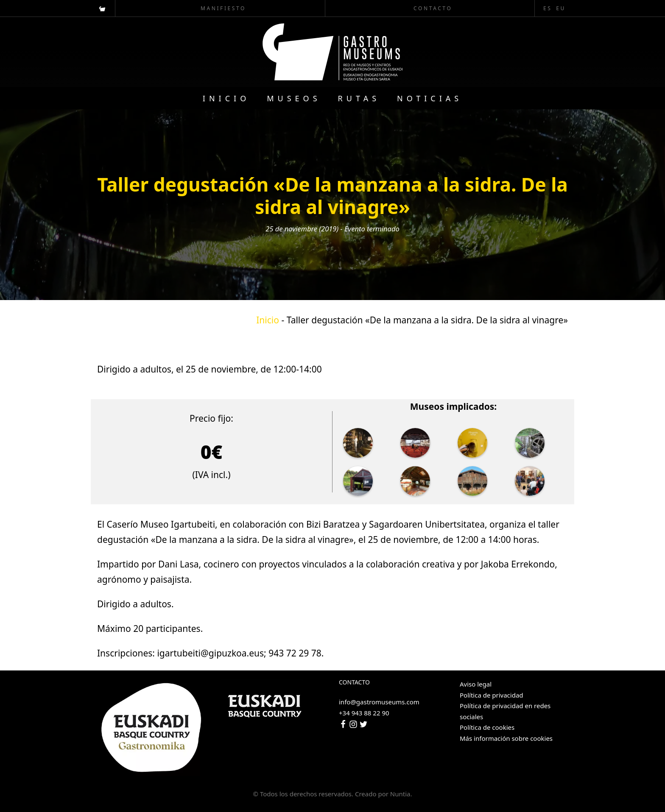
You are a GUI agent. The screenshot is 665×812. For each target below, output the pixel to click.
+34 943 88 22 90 (364, 713)
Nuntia (400, 794)
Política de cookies (487, 727)
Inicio (268, 320)
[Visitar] (103, 8)
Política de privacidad (492, 695)
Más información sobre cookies (506, 738)
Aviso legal (476, 684)
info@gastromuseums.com (379, 702)
